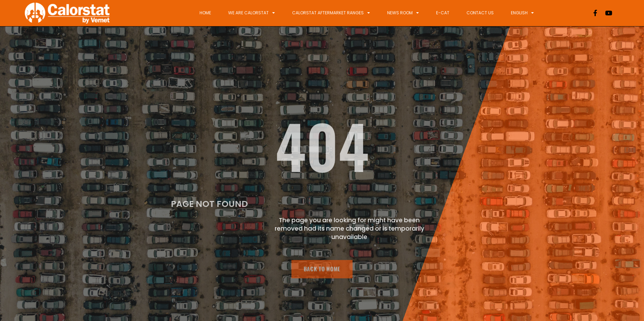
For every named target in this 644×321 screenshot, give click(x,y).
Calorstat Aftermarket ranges (331, 13)
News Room (403, 13)
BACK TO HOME (322, 271)
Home (205, 13)
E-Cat (443, 13)
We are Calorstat (252, 13)
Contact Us (480, 13)
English (522, 13)
